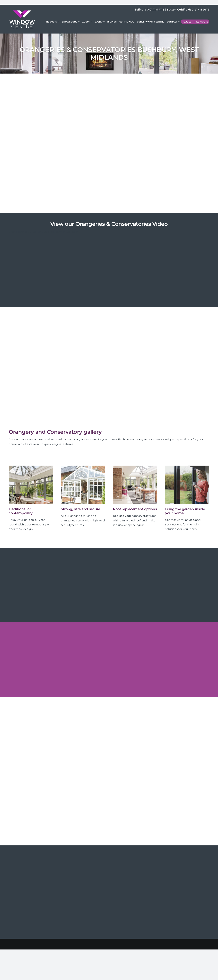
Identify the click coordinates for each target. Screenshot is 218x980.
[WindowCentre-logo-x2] (22, 12)
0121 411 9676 (201, 10)
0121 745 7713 (156, 10)
